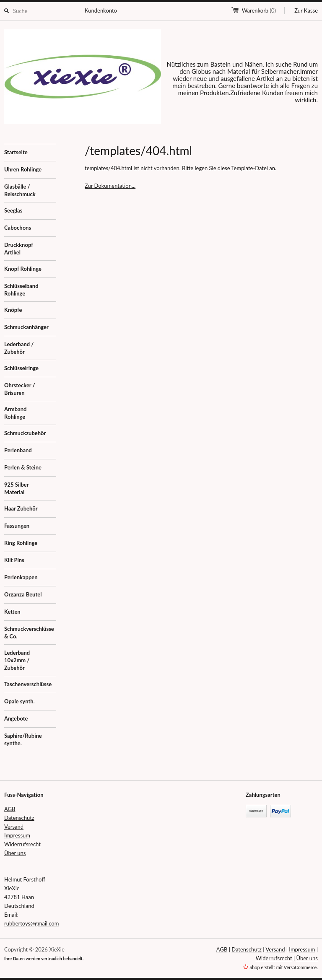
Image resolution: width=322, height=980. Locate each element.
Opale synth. (19, 701)
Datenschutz (19, 818)
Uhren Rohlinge (23, 169)
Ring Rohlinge (21, 543)
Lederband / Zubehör (19, 348)
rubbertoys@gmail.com (31, 923)
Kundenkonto (101, 10)
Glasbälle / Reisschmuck (20, 190)
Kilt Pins (14, 560)
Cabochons (18, 228)
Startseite (16, 152)
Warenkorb (259, 10)
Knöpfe (13, 310)
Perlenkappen (21, 577)
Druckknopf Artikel (19, 249)
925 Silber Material (16, 488)
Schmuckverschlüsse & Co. (29, 633)
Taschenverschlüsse (28, 684)
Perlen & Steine (23, 467)
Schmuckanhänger (26, 327)
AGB (10, 809)
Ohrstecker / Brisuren (20, 389)
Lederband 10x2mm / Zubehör (17, 660)
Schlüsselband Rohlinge (21, 290)
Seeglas (13, 210)
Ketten (12, 612)
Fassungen (17, 526)
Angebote (16, 718)
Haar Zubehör (21, 508)
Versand (14, 827)
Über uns (15, 853)
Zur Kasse (306, 10)
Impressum (17, 835)
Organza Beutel (23, 594)
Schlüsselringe (21, 368)
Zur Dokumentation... (110, 186)
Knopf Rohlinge (23, 269)
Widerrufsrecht (22, 844)
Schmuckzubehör (25, 433)
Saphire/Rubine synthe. (23, 739)
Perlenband (18, 450)
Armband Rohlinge (15, 413)
